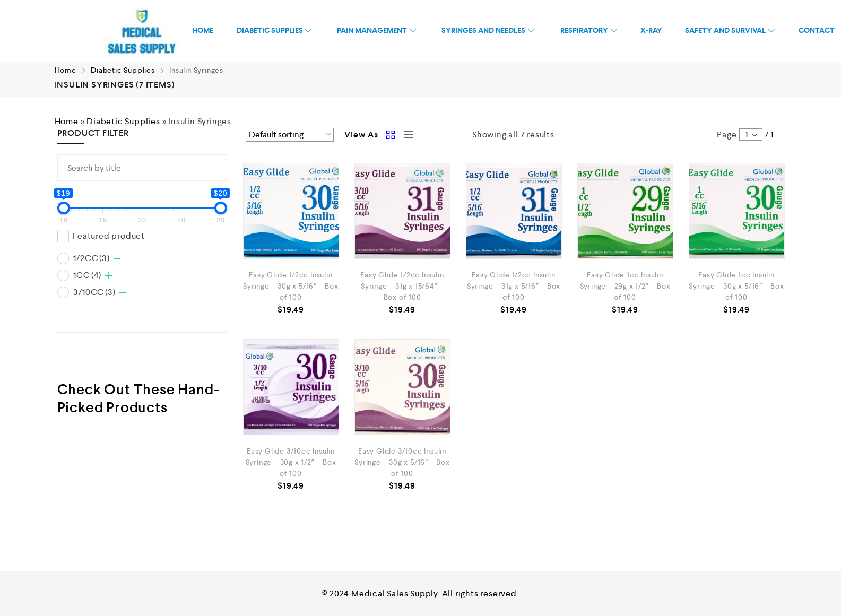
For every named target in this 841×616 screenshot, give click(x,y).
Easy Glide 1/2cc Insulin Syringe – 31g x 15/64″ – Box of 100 (402, 286)
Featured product (109, 236)
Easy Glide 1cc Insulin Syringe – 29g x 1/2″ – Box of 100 (625, 286)
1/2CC (91, 258)
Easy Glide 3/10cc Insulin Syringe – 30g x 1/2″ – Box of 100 (291, 462)
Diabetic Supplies (123, 70)
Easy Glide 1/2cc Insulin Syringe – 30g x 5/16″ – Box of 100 (291, 286)
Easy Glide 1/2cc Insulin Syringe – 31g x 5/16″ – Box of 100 (514, 286)
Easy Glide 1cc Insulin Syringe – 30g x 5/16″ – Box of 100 (736, 286)
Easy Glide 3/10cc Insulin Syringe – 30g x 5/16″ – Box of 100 (402, 462)
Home (66, 70)
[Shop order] (290, 135)
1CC (87, 275)
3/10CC (94, 292)
